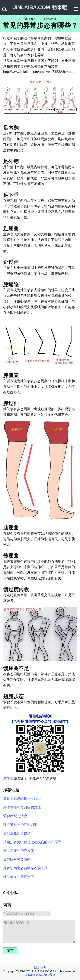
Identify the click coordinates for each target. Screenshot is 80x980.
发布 (10, 950)
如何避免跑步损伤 (17, 833)
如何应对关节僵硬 (17, 859)
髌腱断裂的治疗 (15, 816)
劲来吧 (8, 778)
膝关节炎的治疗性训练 (20, 825)
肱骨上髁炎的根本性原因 (22, 799)
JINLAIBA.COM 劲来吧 (40, 7)
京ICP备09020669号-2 (40, 975)
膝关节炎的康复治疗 (19, 877)
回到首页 (40, 967)
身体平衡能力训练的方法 (22, 807)
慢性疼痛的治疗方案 (19, 851)
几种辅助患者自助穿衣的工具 (25, 868)
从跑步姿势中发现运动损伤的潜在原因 (32, 842)
